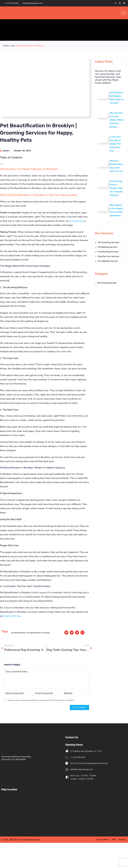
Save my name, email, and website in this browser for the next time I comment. (41, 723)
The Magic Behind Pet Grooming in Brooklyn (26, 179)
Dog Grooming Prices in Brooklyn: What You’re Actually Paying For (116, 188)
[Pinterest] (124, 3)
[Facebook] (115, 3)
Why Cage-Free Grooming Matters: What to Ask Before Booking (117, 120)
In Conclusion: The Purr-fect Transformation (26, 186)
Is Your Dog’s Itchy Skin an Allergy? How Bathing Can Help (115, 144)
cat (12, 46)
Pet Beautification (19, 655)
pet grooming (77, 243)
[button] (66, 655)
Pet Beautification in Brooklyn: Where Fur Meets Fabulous (32, 182)
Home (6, 46)
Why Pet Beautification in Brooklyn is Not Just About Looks (32, 175)
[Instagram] (120, 3)
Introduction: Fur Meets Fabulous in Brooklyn (25, 171)
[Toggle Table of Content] (2, 165)
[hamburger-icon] (124, 13)
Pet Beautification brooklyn (39, 655)
